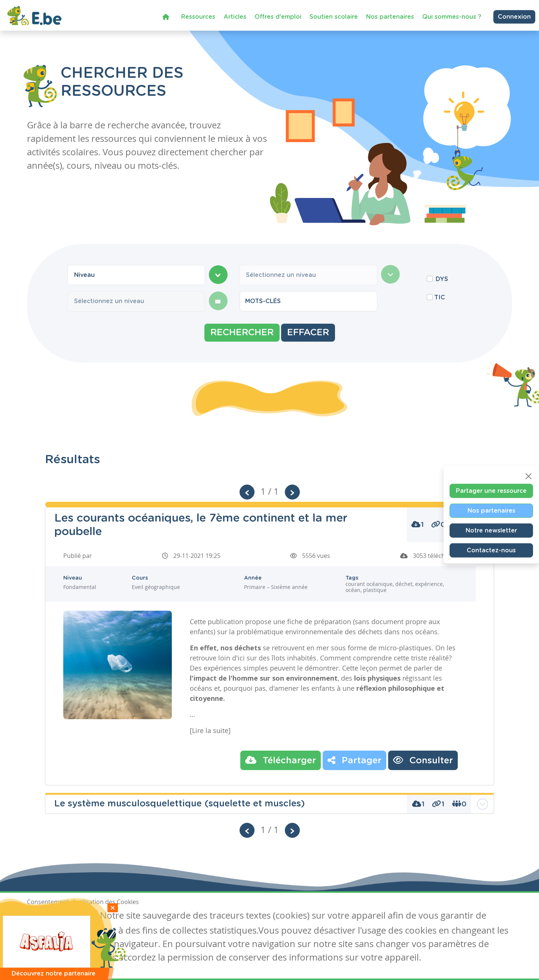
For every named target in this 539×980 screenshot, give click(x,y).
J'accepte (44, 916)
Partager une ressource (491, 491)
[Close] (529, 476)
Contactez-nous (491, 550)
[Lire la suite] (210, 730)
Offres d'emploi (278, 16)
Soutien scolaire (334, 16)
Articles (235, 16)
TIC (440, 297)
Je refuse (81, 916)
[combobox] (136, 275)
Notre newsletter (491, 530)
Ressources (198, 16)
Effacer (308, 333)
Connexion (514, 16)
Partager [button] (354, 760)
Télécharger (281, 760)
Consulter (423, 760)
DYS (442, 279)
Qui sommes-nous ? (452, 16)
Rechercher (242, 333)
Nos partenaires (390, 16)
